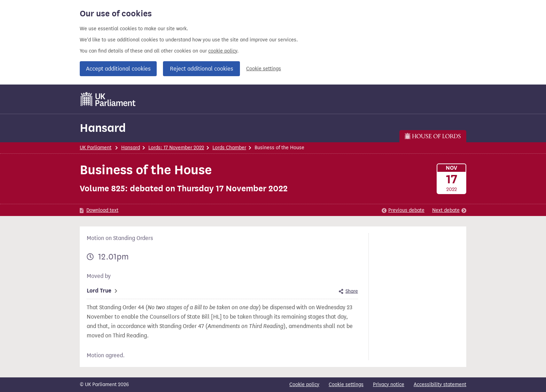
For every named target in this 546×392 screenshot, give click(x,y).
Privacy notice (389, 385)
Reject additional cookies (201, 69)
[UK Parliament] (108, 99)
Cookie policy (304, 385)
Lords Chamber (229, 148)
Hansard (103, 128)
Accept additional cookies (118, 69)
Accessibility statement (440, 385)
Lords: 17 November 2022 (176, 148)
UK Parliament (96, 148)
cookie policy (223, 51)
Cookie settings (264, 69)
